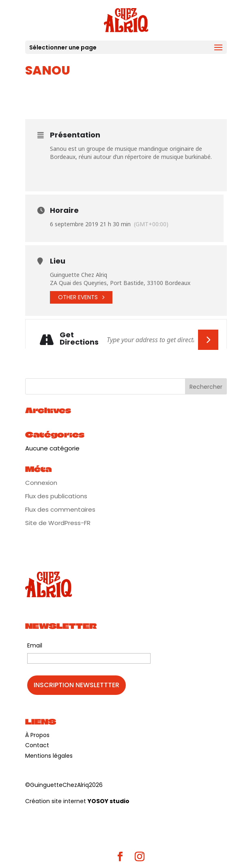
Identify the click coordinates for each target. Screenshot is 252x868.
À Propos (37, 735)
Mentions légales (49, 756)
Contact (37, 745)
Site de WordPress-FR (58, 523)
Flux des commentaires (60, 509)
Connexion (41, 483)
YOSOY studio (109, 801)
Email (35, 645)
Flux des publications (56, 496)
